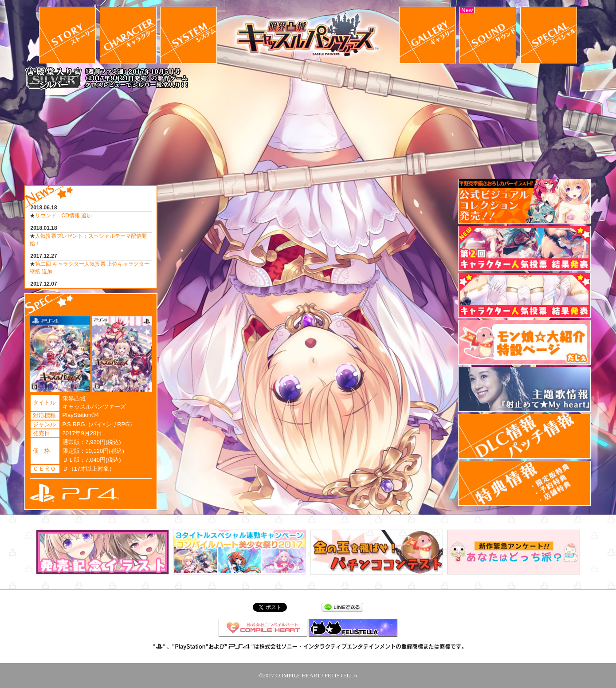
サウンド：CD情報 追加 (64, 216)
